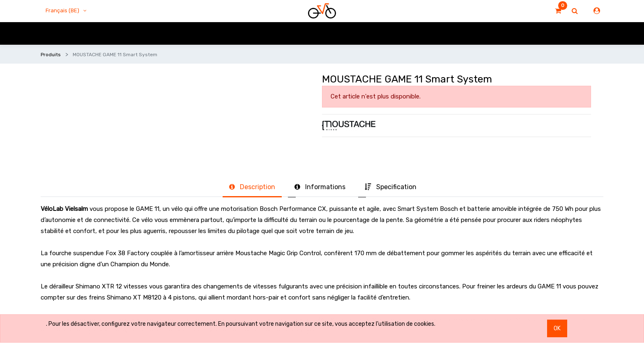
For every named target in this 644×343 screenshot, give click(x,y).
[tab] (252, 188)
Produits (51, 55)
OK (557, 328)
